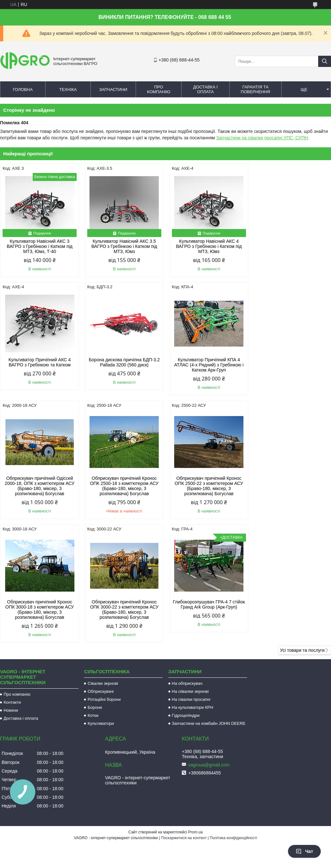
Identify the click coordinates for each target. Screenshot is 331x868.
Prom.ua (195, 714)
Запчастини (113, 90)
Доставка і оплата (205, 89)
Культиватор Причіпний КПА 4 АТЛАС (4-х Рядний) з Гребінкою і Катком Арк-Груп (123, 365)
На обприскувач (187, 565)
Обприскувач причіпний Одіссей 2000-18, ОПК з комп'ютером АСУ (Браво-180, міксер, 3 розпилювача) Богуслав (207, 367)
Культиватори (101, 605)
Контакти (12, 584)
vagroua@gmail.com (209, 646)
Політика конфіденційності (233, 719)
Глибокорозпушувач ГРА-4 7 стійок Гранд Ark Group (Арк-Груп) (292, 486)
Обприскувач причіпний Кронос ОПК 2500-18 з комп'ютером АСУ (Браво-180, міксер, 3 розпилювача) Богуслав (292, 367)
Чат (304, 851)
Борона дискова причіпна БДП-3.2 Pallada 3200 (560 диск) (39, 362)
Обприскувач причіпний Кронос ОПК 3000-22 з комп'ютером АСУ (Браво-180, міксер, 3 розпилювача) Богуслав (207, 491)
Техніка (68, 90)
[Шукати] (325, 61)
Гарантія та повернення (256, 89)
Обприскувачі (101, 573)
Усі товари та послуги (302, 532)
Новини (11, 592)
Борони (95, 589)
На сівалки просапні (191, 581)
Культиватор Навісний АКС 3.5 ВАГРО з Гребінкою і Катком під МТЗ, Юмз (123, 246)
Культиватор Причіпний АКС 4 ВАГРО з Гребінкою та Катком (292, 244)
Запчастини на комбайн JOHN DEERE (209, 605)
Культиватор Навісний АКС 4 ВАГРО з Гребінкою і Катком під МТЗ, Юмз (208, 246)
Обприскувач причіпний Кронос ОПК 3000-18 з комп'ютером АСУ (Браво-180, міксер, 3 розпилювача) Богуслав (123, 491)
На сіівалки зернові (190, 573)
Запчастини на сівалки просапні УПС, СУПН (262, 138)
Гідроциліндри (186, 597)
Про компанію (159, 89)
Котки (93, 597)
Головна (23, 90)
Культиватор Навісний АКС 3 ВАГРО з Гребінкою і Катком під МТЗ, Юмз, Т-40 (39, 246)
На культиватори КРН (193, 589)
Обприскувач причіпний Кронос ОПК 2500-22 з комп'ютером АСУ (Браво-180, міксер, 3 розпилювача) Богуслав (39, 491)
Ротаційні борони (104, 581)
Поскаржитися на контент (184, 719)
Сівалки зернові (103, 565)
